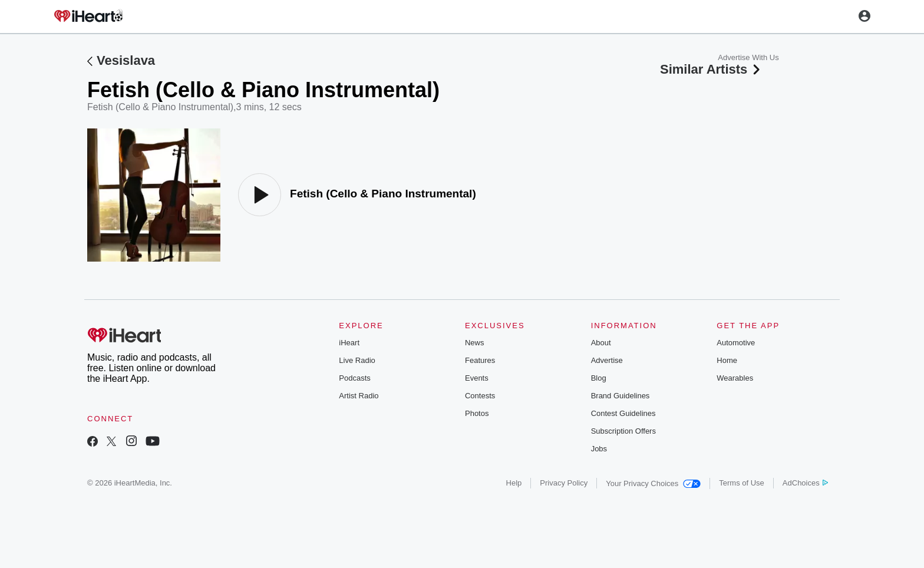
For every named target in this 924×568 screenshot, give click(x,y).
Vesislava (126, 60)
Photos (477, 413)
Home (727, 360)
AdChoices (805, 483)
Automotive (736, 343)
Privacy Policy (564, 483)
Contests (480, 396)
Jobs (599, 449)
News (475, 343)
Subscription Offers (623, 431)
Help (514, 483)
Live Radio (357, 360)
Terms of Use (742, 483)
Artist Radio (359, 396)
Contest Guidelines (623, 413)
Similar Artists (711, 69)
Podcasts (354, 378)
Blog (599, 378)
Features (480, 360)
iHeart (349, 343)
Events (477, 378)
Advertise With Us (748, 57)
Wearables (735, 378)
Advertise (607, 360)
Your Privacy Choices (653, 483)
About (601, 343)
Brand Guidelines (621, 396)
